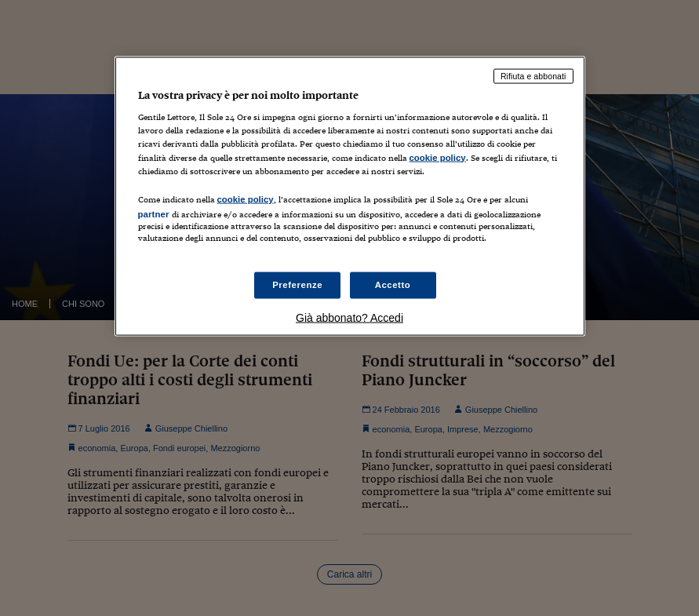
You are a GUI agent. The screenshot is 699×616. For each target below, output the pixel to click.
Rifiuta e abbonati (533, 75)
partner (154, 213)
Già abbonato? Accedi (349, 318)
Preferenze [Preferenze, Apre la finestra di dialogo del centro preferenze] (297, 285)
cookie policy (438, 157)
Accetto (393, 285)
